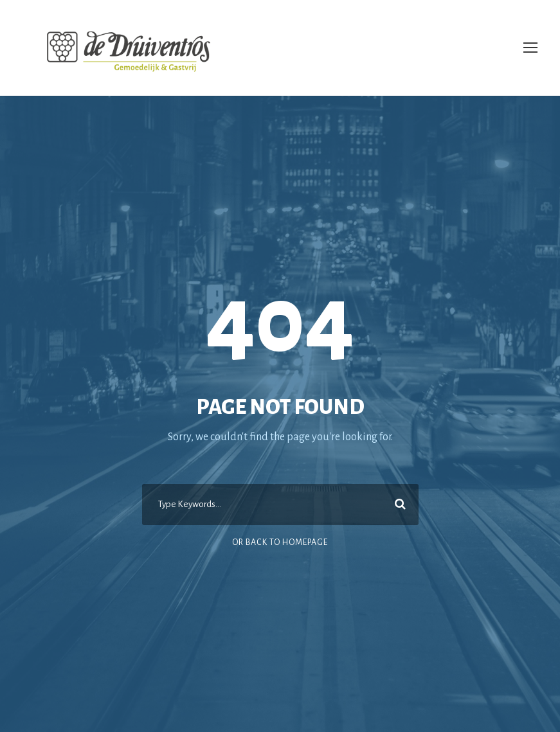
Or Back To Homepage (280, 542)
